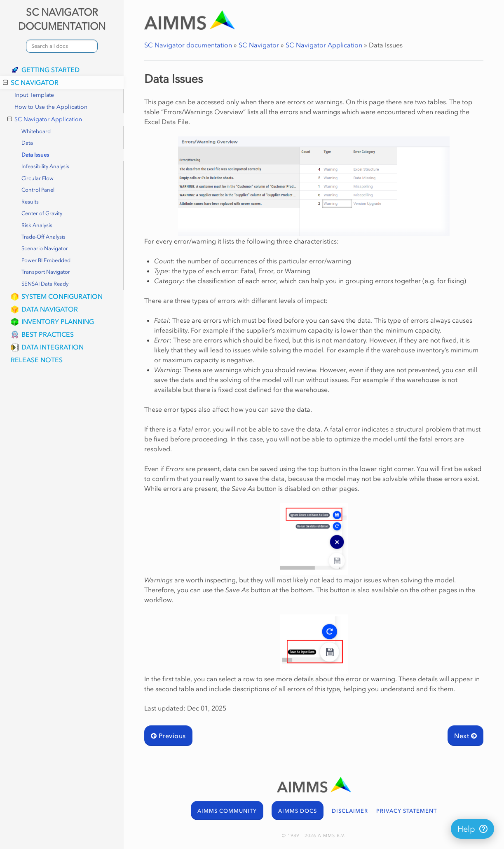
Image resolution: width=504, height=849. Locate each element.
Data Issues (35, 155)
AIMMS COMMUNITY (227, 811)
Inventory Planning (58, 321)
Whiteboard (36, 131)
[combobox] (62, 46)
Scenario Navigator (45, 248)
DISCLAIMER (350, 811)
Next (465, 736)
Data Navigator (50, 309)
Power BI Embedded (46, 260)
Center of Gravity (42, 213)
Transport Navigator (46, 272)
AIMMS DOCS (298, 811)
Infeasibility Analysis (45, 166)
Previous (168, 736)
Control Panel (38, 190)
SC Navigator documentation (188, 45)
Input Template (34, 95)
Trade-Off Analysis (43, 237)
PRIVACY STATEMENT (407, 811)
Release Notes (37, 360)
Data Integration (53, 347)
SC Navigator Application (45, 120)
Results (30, 202)
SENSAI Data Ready (45, 284)
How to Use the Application (51, 107)
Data (27, 143)
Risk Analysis (37, 225)
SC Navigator (31, 82)
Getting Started (50, 70)
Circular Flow (38, 178)
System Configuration (62, 296)
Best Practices (48, 334)
